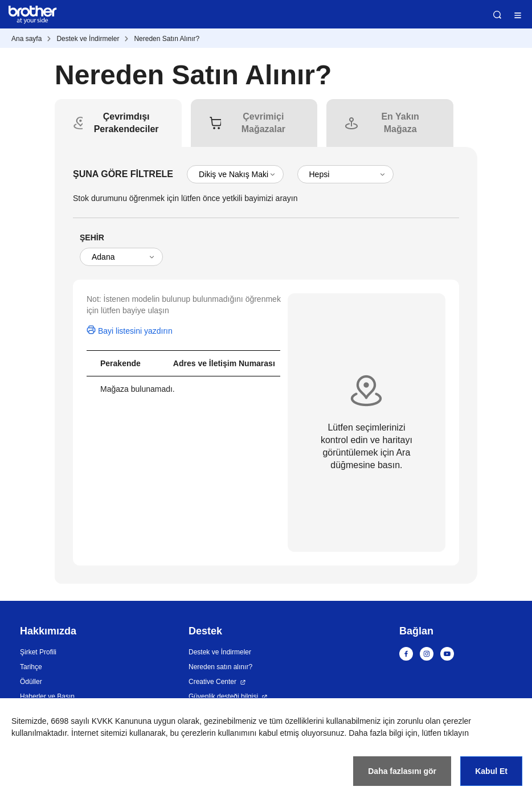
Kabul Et (491, 771)
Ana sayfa (26, 39)
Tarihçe (31, 667)
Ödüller (31, 682)
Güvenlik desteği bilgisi (223, 697)
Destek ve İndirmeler (88, 39)
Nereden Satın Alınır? (167, 39)
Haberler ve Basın (47, 697)
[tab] (126, 123)
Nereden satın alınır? (220, 667)
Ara (497, 15)
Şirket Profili (38, 652)
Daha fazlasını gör (402, 771)
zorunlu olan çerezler (434, 721)
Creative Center (212, 682)
